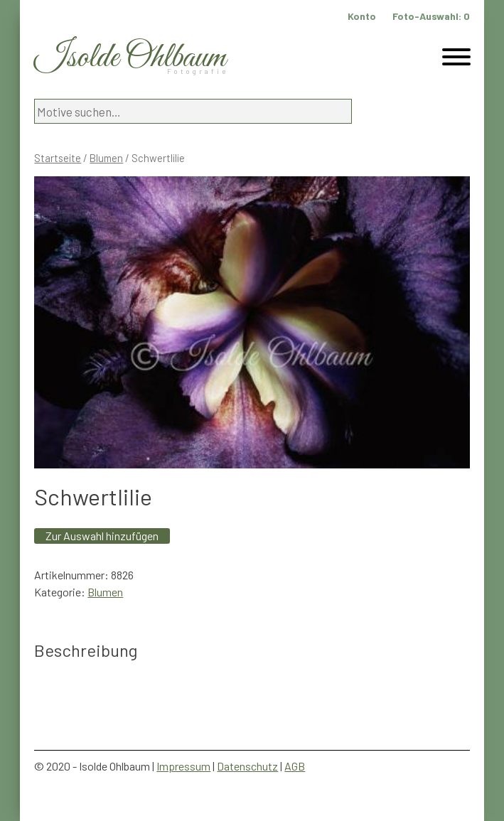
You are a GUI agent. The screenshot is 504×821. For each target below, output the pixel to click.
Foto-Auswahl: (431, 16)
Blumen (106, 158)
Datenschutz (247, 766)
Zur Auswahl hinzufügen (102, 536)
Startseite (58, 158)
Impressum (183, 766)
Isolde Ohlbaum (130, 58)
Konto (362, 16)
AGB (295, 766)
